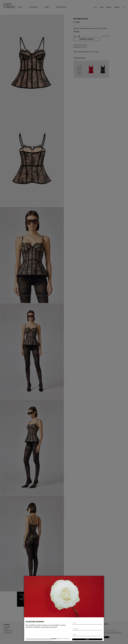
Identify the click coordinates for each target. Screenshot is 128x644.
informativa (54, 639)
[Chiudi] (102, 578)
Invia (87, 639)
